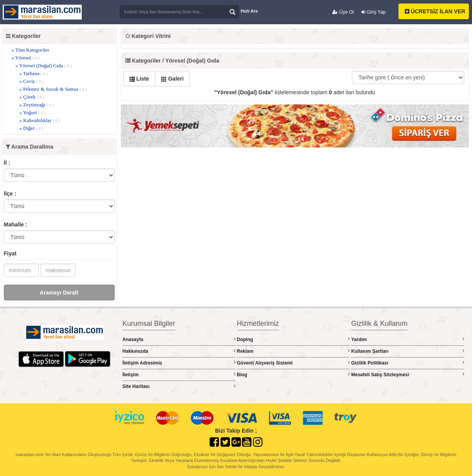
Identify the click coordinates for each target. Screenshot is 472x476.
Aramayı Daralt (59, 293)
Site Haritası (179, 386)
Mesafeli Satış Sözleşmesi (408, 375)
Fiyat (10, 253)
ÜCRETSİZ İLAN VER (435, 11)
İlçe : (10, 194)
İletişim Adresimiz (179, 363)
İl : (7, 163)
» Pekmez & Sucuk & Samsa (53, 89)
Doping (293, 339)
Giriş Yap (373, 12)
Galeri (172, 79)
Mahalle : (16, 225)
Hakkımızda (179, 351)
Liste (139, 79)
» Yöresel (26, 58)
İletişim (179, 375)
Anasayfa (179, 339)
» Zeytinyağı (37, 105)
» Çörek (32, 97)
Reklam (293, 351)
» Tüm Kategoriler (31, 50)
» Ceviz (32, 81)
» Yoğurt (32, 112)
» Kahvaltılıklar (40, 120)
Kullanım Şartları (408, 351)
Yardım (408, 339)
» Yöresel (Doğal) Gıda (44, 66)
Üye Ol (343, 12)
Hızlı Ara (249, 11)
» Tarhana (34, 73)
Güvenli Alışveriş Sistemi (293, 363)
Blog (293, 375)
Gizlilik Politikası (408, 363)
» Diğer (31, 128)
